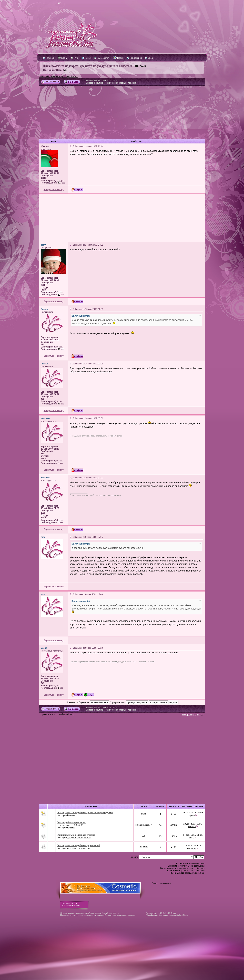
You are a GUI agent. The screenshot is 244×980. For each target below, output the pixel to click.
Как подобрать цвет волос (72, 822)
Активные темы (71, 77)
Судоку (62, 58)
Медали (119, 58)
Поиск (86, 58)
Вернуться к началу (54, 190)
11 (59, 349)
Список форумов (94, 83)
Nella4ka (192, 827)
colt (144, 836)
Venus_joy (192, 848)
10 (59, 295)
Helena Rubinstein (144, 825)
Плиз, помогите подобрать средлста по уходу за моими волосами (87, 66)
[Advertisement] (122, 114)
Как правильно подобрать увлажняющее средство (85, 812)
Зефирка (144, 847)
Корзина (132, 83)
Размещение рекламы (161, 883)
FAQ (74, 58)
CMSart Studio (182, 915)
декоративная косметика (79, 838)
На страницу (49, 70)
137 (60, 183)
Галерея (48, 58)
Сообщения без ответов (50, 77)
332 (59, 180)
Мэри (192, 838)
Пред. (59, 70)
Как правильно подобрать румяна (76, 835)
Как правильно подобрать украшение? (79, 845)
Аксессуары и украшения (79, 848)
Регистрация (134, 58)
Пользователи (102, 58)
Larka (144, 814)
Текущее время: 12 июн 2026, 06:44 (101, 81)
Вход (149, 58)
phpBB (159, 913)
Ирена (192, 815)
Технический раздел (115, 83)
